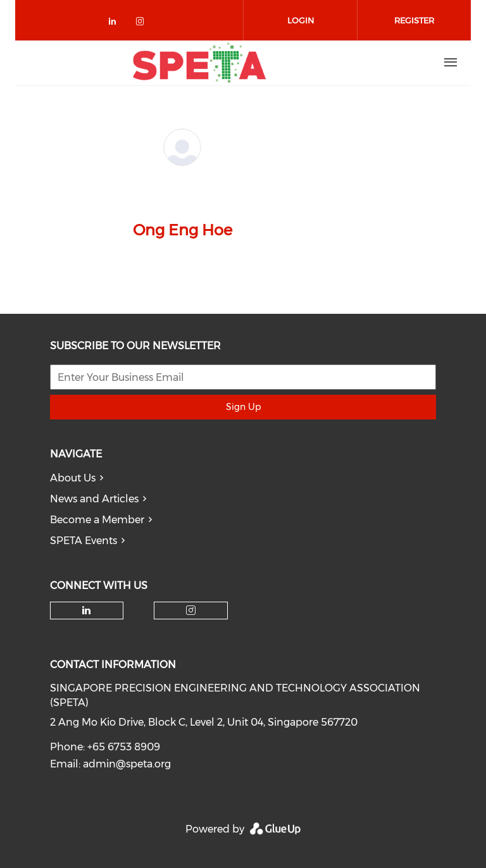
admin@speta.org (127, 764)
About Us (73, 478)
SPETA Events (84, 541)
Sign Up (243, 407)
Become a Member (97, 520)
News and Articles (94, 499)
